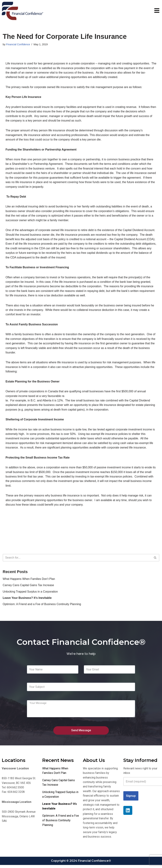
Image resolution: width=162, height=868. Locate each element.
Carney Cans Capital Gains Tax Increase (29, 587)
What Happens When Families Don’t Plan (29, 581)
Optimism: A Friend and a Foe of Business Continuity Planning (42, 607)
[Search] (77, 560)
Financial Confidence (18, 44)
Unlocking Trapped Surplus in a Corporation (30, 594)
